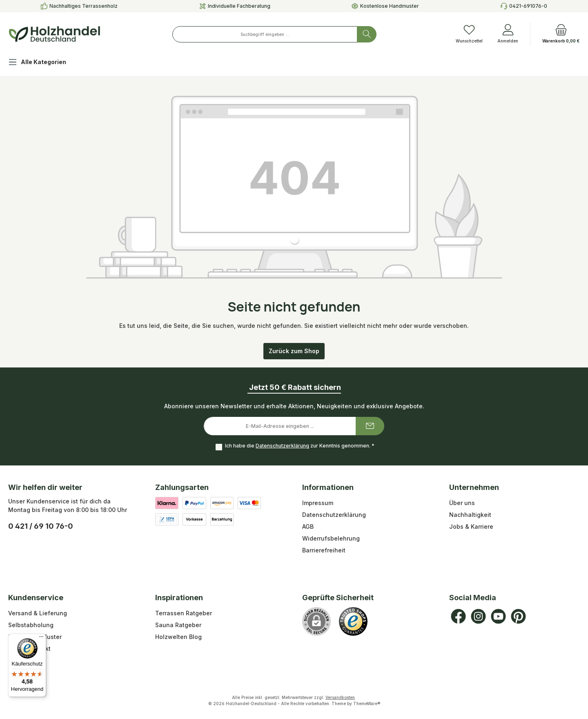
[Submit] (370, 426)
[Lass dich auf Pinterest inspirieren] (518, 616)
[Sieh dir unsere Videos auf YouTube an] (498, 616)
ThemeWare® (367, 703)
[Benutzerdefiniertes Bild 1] (353, 621)
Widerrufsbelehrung (331, 538)
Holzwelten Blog (178, 637)
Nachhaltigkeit (470, 515)
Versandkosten (340, 697)
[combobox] (265, 34)
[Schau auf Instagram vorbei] (478, 616)
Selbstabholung (31, 625)
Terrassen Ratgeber (184, 613)
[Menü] (41, 639)
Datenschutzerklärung (282, 446)
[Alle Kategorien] (44, 63)
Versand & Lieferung (38, 613)
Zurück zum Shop (294, 351)
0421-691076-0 (528, 6)
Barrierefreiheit (324, 550)
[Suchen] (367, 34)
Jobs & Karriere (471, 526)
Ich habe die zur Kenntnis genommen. (299, 446)
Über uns (462, 503)
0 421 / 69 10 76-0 (41, 526)
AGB (308, 526)
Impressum (318, 503)
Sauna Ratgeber (178, 625)
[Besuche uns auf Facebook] (458, 616)
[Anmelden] (508, 34)
